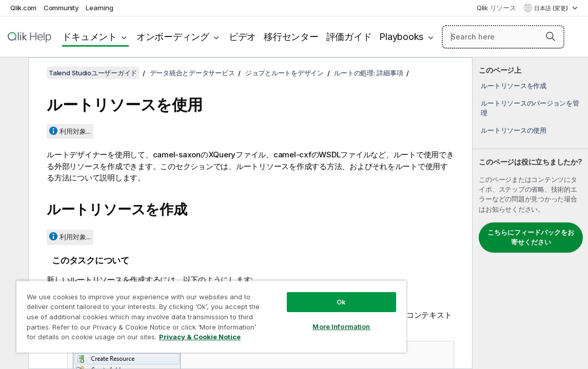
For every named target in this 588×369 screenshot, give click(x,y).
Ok (300, 294)
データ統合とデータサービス (192, 73)
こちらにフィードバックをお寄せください (531, 237)
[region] (187, 313)
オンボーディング (173, 37)
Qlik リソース (496, 8)
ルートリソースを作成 (514, 86)
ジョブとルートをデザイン (285, 73)
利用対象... (75, 131)
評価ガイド (349, 37)
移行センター (291, 37)
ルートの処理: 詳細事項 (368, 73)
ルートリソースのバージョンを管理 (530, 108)
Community (61, 8)
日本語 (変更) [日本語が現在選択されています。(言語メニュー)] (552, 8)
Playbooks (401, 37)
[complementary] (530, 213)
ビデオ (242, 37)
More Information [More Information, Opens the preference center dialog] (300, 319)
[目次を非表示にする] (13, 73)
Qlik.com (23, 8)
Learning (99, 8)
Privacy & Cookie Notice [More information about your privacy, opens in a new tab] (110, 339)
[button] (551, 36)
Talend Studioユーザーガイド (93, 73)
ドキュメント (90, 37)
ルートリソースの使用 (514, 130)
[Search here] (503, 37)
